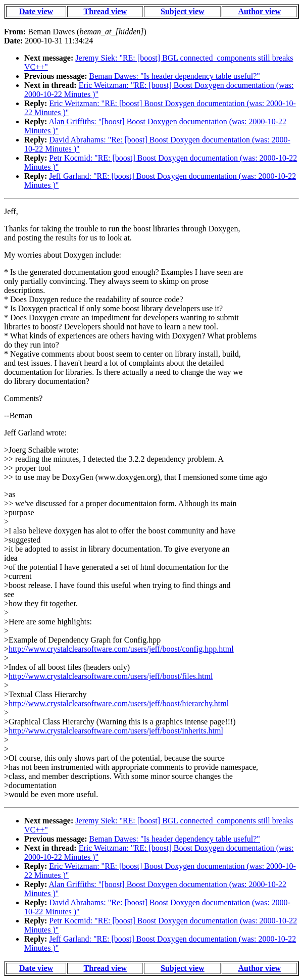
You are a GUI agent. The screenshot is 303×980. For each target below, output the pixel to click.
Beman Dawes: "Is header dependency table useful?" (175, 76)
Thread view (105, 11)
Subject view (183, 11)
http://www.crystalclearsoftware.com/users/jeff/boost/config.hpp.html (121, 649)
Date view (36, 11)
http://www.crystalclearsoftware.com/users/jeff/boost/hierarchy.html (119, 703)
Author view (259, 11)
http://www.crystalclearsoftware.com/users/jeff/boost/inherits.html (116, 731)
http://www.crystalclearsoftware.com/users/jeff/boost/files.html (111, 676)
